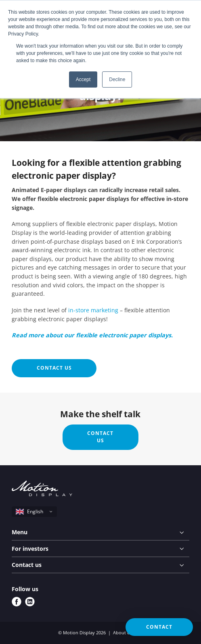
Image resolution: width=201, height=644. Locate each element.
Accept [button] (83, 79)
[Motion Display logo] (42, 489)
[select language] (34, 512)
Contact (159, 627)
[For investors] (100, 549)
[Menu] (100, 533)
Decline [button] (117, 79)
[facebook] (17, 602)
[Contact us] (100, 565)
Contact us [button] (54, 368)
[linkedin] (30, 602)
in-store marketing (93, 310)
